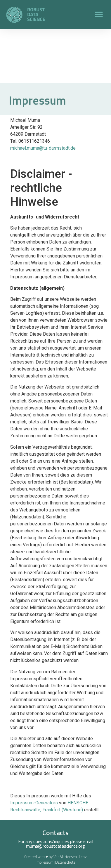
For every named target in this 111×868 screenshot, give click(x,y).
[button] (99, 15)
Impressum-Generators (34, 803)
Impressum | (45, 862)
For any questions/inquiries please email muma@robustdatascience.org (56, 844)
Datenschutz (65, 862)
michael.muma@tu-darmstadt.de (43, 148)
